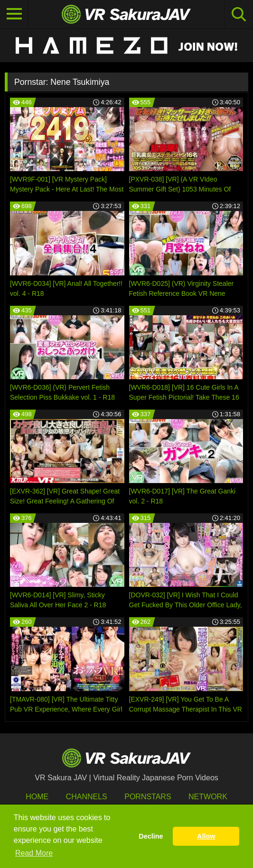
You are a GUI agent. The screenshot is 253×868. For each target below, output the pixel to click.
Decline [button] (151, 836)
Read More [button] (34, 853)
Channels (87, 797)
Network (208, 797)
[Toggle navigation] (14, 14)
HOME (37, 797)
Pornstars (148, 797)
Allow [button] (206, 836)
